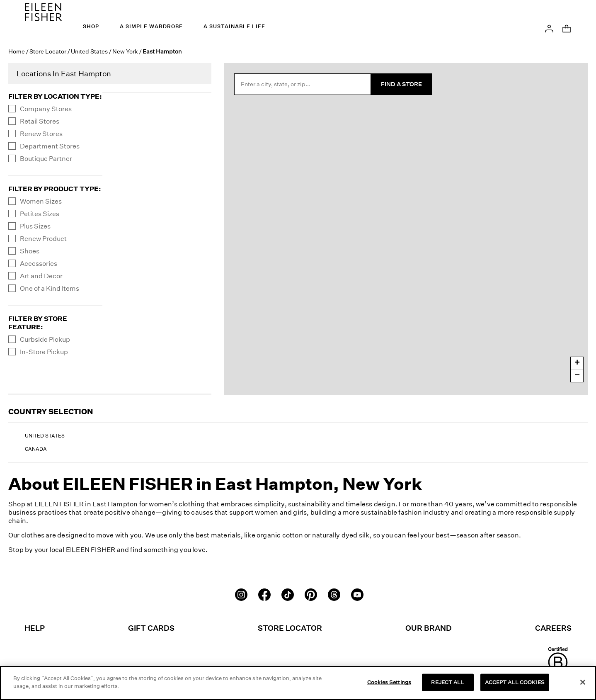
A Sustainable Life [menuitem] (234, 26)
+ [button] (577, 363)
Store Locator (48, 51)
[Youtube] (357, 594)
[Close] (583, 682)
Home (17, 51)
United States (89, 51)
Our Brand (429, 628)
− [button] (577, 376)
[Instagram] (241, 594)
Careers (553, 628)
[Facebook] (264, 594)
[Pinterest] (311, 594)
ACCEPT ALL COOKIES (515, 682)
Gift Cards (151, 628)
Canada (36, 449)
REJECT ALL (447, 682)
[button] (549, 28)
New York (125, 51)
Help (35, 628)
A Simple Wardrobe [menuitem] (151, 26)
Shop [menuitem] (91, 26)
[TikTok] (288, 594)
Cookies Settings (389, 682)
